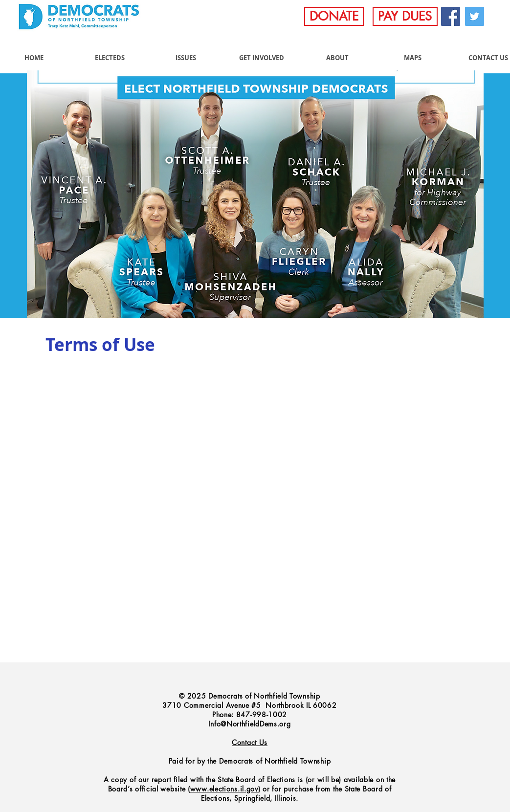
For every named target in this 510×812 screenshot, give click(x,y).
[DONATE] (334, 16)
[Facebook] (451, 16)
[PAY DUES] (405, 16)
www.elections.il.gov (224, 789)
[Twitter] (475, 16)
